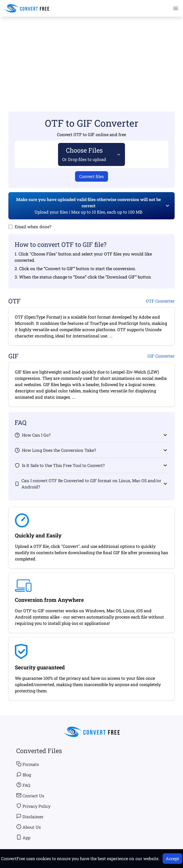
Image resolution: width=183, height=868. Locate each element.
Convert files (92, 176)
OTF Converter (160, 301)
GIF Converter (161, 356)
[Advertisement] (92, 57)
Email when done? (33, 227)
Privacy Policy (33, 806)
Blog (24, 775)
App (23, 837)
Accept (172, 858)
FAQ (23, 785)
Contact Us (30, 795)
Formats (28, 764)
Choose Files (84, 154)
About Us (28, 827)
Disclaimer (30, 816)
